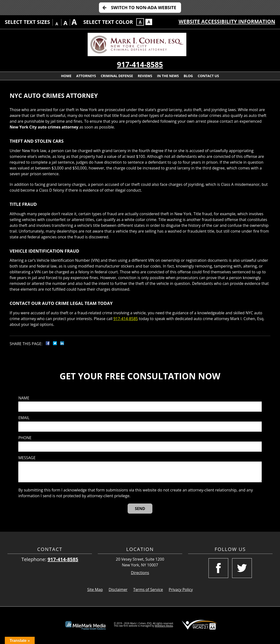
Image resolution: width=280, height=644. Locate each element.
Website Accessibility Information (227, 21)
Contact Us (208, 76)
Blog (188, 76)
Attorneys (86, 76)
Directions (140, 573)
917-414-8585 (140, 64)
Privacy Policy (181, 590)
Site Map (95, 590)
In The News (168, 76)
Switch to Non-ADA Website (144, 7)
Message (27, 458)
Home (66, 76)
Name (24, 398)
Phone (25, 438)
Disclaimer (118, 590)
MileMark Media (164, 626)
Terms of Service (148, 590)
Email (24, 418)
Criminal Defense (117, 76)
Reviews (145, 76)
